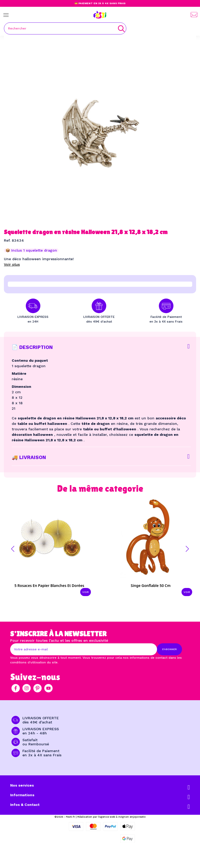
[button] (13, 549)
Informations (22, 795)
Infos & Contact (25, 805)
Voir (86, 592)
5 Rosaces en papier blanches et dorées (49, 585)
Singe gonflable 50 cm (151, 585)
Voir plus (12, 264)
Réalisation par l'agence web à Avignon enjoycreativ (111, 817)
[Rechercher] (65, 28)
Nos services (22, 785)
